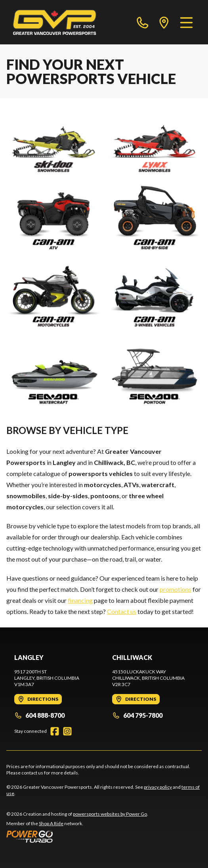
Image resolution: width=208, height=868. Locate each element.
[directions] (164, 22)
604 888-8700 (39, 715)
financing (80, 600)
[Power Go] (77, 836)
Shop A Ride (51, 823)
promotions (176, 589)
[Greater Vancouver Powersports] (55, 22)
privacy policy (158, 787)
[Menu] (186, 22)
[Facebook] (55, 731)
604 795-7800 (137, 715)
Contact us (122, 611)
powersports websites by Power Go (110, 814)
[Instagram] (67, 731)
